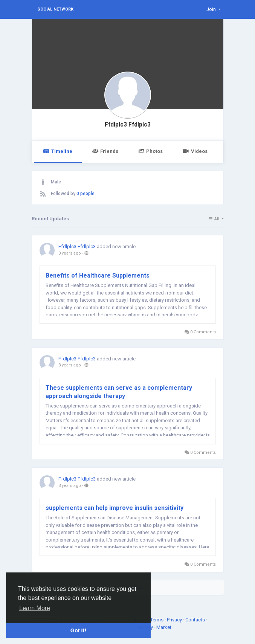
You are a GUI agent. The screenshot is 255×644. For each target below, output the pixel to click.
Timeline (58, 151)
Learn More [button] (35, 608)
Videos (195, 151)
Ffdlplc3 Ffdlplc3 (128, 125)
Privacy (175, 620)
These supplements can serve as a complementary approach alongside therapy (119, 392)
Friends (105, 151)
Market (164, 627)
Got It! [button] (78, 630)
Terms (157, 620)
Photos (150, 151)
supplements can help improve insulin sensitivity (115, 508)
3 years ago (70, 253)
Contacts (196, 620)
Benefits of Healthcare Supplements (98, 275)
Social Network (55, 9)
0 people (86, 194)
